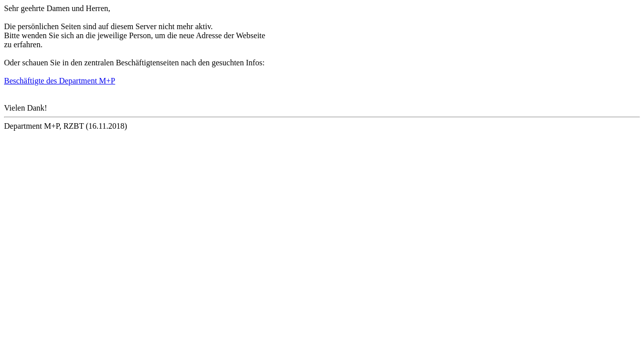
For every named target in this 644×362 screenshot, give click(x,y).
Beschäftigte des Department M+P (60, 81)
